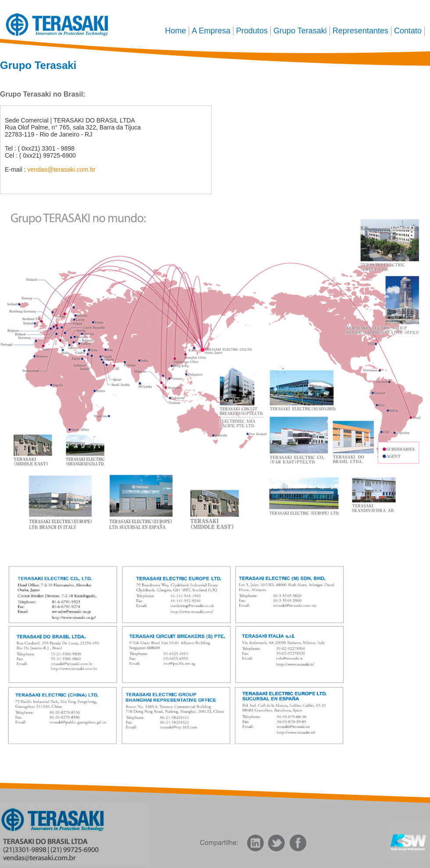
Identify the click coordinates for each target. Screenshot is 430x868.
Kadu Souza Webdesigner (409, 842)
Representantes (360, 31)
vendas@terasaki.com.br (61, 169)
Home (176, 31)
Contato (408, 31)
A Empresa (211, 31)
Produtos (252, 31)
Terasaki (57, 23)
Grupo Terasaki (300, 31)
